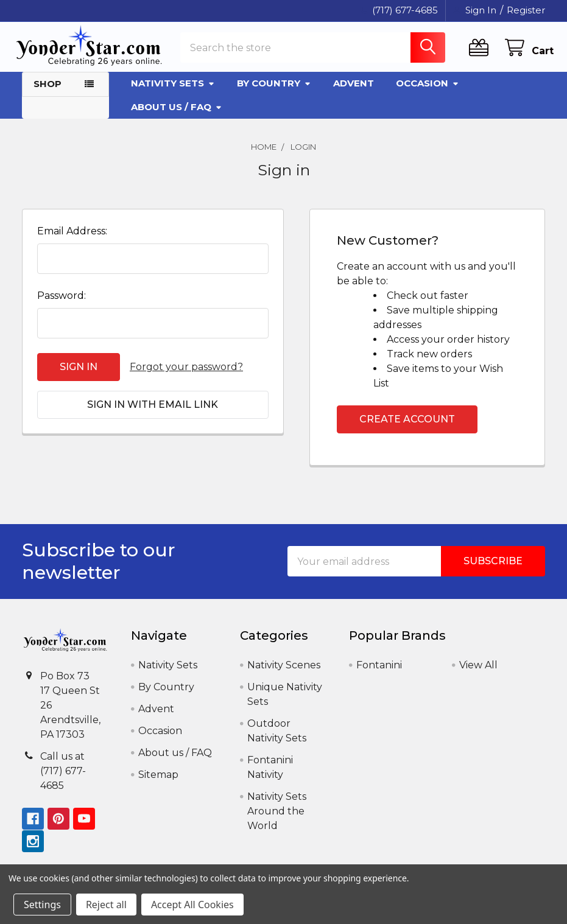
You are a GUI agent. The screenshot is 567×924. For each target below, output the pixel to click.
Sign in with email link (153, 411)
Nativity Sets (173, 90)
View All (478, 672)
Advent (354, 90)
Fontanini (379, 672)
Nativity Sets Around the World (277, 818)
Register (526, 10)
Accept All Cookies (192, 905)
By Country (274, 90)
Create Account (407, 426)
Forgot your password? (186, 373)
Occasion (428, 90)
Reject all (106, 905)
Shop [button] (48, 90)
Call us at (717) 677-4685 (63, 777)
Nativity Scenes (284, 672)
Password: (62, 302)
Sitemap (158, 781)
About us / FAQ (177, 113)
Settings (42, 905)
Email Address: (72, 238)
